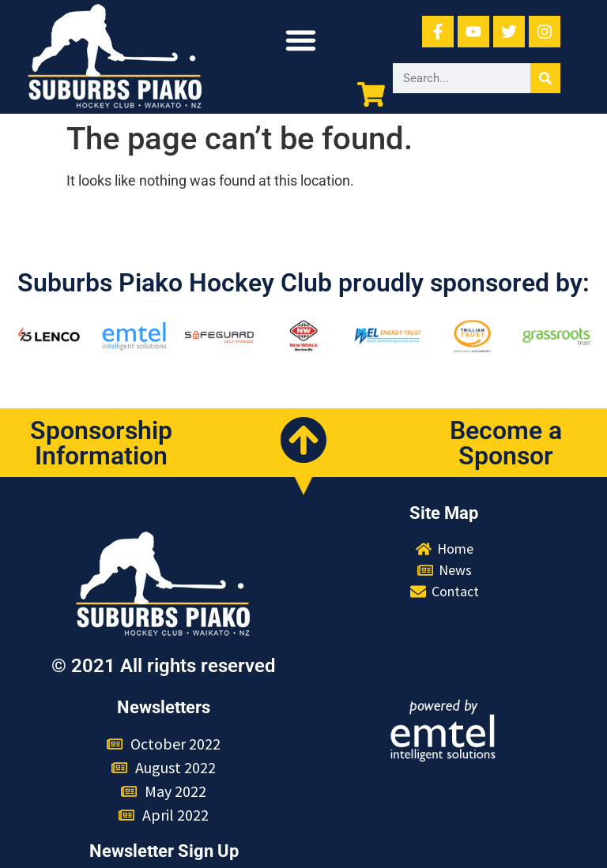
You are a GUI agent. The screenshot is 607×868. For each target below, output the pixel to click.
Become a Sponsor (506, 443)
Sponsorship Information (101, 443)
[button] (301, 40)
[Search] (545, 78)
